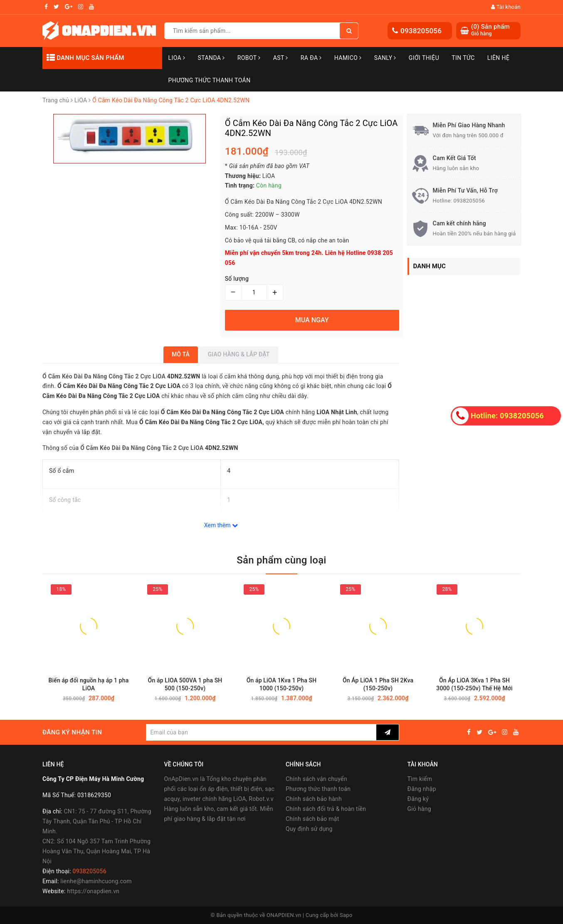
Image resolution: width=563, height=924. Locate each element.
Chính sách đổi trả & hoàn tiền (326, 809)
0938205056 (421, 31)
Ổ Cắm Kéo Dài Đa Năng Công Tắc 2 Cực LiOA (105, 376)
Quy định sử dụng (309, 829)
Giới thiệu (424, 58)
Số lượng (237, 279)
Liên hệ (499, 58)
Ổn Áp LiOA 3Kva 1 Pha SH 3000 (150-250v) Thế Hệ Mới (474, 684)
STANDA (211, 58)
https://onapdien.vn (93, 891)
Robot (249, 58)
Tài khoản (506, 7)
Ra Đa (311, 58)
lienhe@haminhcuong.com (96, 881)
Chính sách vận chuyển (316, 779)
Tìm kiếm (420, 779)
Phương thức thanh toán (318, 789)
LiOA (177, 58)
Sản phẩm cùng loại (281, 560)
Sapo (346, 915)
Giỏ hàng (419, 809)
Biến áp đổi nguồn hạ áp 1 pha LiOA (89, 684)
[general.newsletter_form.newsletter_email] (261, 732)
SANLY (385, 58)
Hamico (348, 58)
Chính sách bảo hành (314, 799)
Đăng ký (418, 799)
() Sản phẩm (490, 30)
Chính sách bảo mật (312, 819)
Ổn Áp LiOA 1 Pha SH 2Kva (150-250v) (378, 684)
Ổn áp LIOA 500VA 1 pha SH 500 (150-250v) (185, 684)
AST (281, 58)
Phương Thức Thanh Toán (210, 80)
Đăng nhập (422, 789)
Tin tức (463, 58)
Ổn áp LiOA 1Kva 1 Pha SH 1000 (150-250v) (282, 684)
